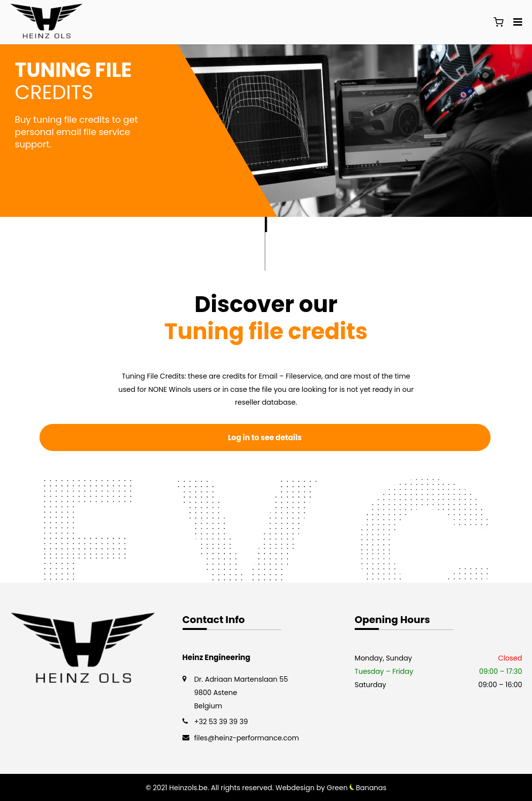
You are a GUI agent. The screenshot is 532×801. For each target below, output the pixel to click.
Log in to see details (265, 437)
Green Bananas (357, 788)
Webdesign (295, 788)
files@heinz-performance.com (247, 738)
